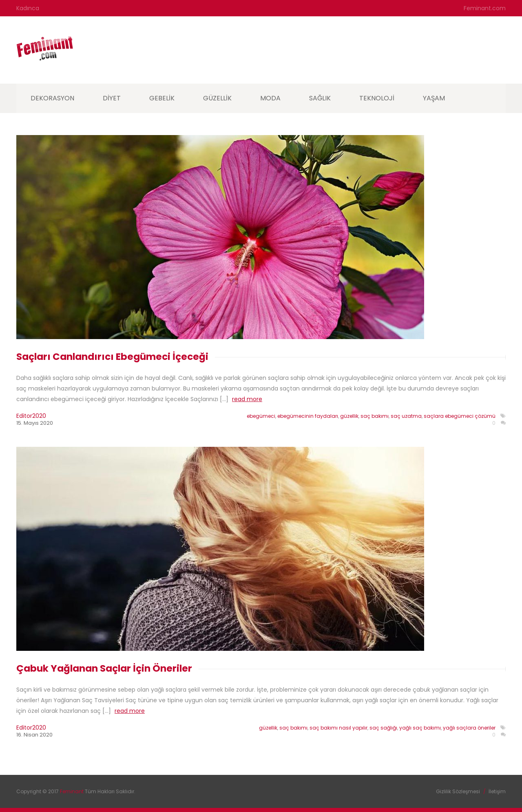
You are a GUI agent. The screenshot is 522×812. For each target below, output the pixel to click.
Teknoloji (377, 98)
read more (247, 399)
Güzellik (217, 98)
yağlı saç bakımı (420, 728)
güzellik (349, 416)
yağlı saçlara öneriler (469, 728)
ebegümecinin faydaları (308, 416)
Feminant (72, 791)
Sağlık (320, 98)
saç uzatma (406, 416)
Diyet (112, 98)
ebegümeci (261, 416)
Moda (270, 98)
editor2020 (31, 416)
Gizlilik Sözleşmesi (458, 791)
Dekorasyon (52, 98)
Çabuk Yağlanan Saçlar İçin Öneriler (104, 668)
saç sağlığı (383, 728)
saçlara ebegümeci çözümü (460, 416)
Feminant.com (485, 8)
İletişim (497, 791)
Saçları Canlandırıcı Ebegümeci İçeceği (112, 357)
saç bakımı (375, 416)
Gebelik (162, 98)
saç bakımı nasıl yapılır (338, 728)
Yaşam (434, 98)
